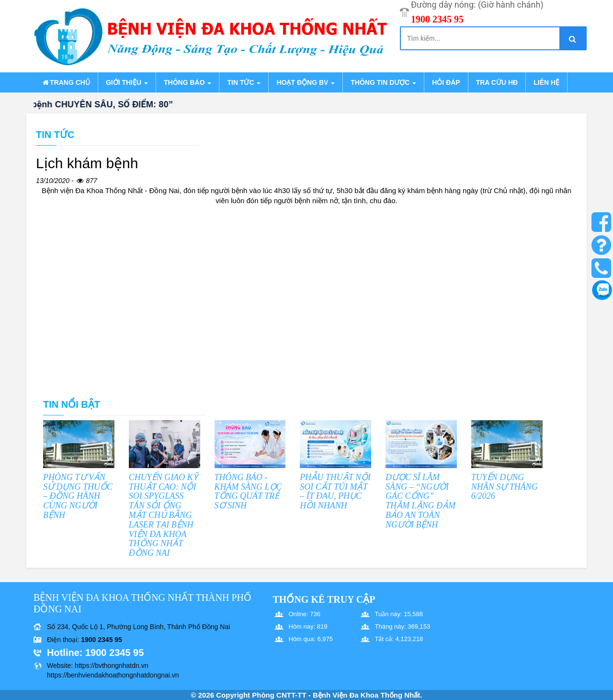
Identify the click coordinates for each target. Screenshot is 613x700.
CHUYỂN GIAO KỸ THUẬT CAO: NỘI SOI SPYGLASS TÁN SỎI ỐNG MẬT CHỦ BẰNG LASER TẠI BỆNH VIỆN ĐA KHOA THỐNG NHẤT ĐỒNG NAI (163, 515)
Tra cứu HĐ (497, 82)
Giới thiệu (127, 82)
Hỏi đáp (446, 82)
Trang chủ (66, 82)
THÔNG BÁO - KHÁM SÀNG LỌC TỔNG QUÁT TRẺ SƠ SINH (248, 491)
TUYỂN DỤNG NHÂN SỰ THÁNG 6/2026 (505, 487)
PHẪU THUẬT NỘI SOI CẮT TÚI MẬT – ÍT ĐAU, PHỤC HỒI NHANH (335, 491)
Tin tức (244, 82)
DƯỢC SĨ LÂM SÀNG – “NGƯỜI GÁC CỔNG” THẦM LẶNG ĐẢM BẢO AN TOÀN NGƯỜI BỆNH (420, 501)
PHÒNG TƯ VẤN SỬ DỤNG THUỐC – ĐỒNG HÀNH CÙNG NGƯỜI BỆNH (78, 496)
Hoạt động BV (306, 82)
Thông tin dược (383, 82)
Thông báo (187, 82)
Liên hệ (546, 82)
